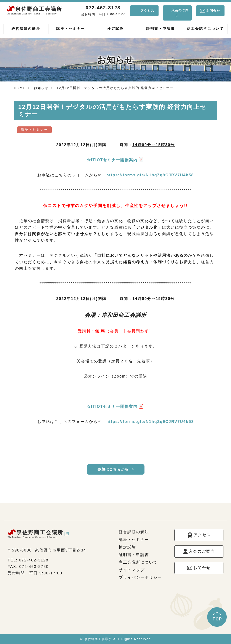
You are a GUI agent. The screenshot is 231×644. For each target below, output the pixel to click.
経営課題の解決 (26, 29)
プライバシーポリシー (140, 577)
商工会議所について (205, 29)
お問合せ (213, 11)
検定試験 (115, 29)
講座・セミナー (71, 29)
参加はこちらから (113, 469)
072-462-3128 (103, 8)
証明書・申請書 (161, 29)
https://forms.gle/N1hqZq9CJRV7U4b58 (150, 175)
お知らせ (41, 88)
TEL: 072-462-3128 (28, 560)
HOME (20, 88)
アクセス (148, 11)
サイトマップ (132, 570)
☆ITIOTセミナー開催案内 (112, 160)
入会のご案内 (180, 13)
